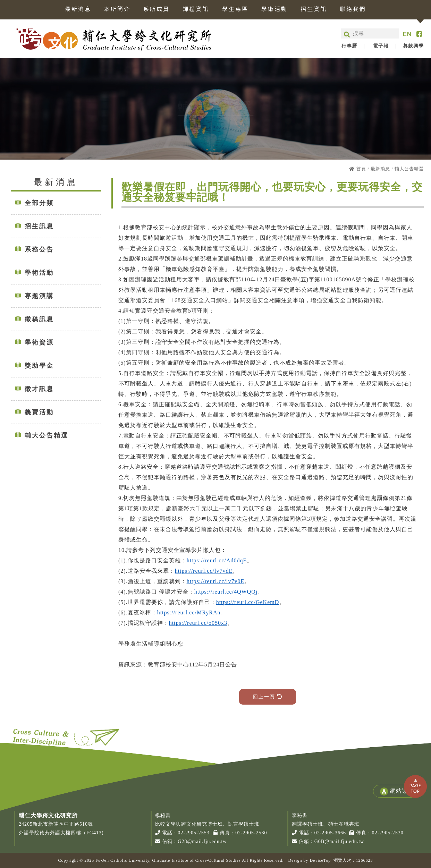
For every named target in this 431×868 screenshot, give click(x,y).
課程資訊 (196, 9)
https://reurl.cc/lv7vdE (204, 571)
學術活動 (274, 9)
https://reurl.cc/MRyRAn (189, 612)
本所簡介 (117, 9)
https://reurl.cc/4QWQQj (226, 592)
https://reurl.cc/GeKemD (248, 602)
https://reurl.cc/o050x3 (198, 623)
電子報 (381, 46)
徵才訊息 (39, 389)
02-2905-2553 (193, 833)
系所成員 (157, 9)
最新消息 (78, 9)
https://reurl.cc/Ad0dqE (217, 560)
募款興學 (413, 46)
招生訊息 (39, 226)
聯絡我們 (353, 9)
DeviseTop (320, 860)
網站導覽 (397, 792)
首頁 (361, 169)
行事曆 (349, 46)
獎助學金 (39, 366)
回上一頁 (268, 697)
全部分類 (39, 203)
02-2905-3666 (330, 833)
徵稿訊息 (39, 319)
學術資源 (39, 342)
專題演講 (39, 296)
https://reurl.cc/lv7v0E (216, 581)
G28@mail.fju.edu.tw (202, 841)
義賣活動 (39, 412)
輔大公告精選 (47, 435)
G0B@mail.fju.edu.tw (339, 841)
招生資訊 (314, 9)
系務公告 (39, 249)
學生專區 (235, 9)
